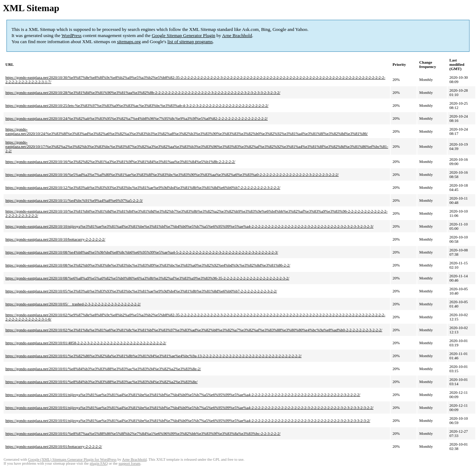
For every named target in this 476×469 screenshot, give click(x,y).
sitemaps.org (129, 42)
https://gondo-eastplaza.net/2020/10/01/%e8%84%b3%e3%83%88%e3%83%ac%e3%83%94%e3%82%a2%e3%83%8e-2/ (103, 369)
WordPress (72, 35)
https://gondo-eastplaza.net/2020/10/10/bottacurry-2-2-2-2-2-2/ (55, 239)
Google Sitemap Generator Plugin (184, 35)
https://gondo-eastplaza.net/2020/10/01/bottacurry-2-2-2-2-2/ (54, 446)
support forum (129, 463)
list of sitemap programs (190, 42)
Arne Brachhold (237, 35)
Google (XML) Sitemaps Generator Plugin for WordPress (72, 459)
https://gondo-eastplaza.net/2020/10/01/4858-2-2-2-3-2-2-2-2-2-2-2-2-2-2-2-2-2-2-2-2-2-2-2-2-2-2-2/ (86, 343)
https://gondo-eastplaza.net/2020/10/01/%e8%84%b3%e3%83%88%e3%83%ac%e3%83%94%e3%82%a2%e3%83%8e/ (101, 382)
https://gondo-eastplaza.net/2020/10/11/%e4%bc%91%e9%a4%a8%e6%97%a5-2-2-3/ (74, 200)
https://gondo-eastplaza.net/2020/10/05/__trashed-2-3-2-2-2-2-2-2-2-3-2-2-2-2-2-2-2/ (73, 304)
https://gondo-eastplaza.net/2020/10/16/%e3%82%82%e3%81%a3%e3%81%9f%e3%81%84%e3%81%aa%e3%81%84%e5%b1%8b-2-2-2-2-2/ (120, 161)
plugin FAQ (99, 463)
